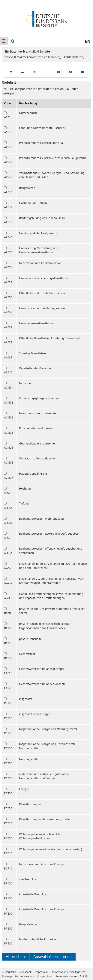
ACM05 (9, 447)
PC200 (8, 763)
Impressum (42, 972)
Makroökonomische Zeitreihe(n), (38, 57)
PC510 (8, 823)
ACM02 (9, 402)
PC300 (8, 778)
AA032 (8, 222)
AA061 (8, 312)
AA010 (8, 132)
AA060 (8, 297)
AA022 (8, 177)
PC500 (8, 808)
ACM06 (9, 462)
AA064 (8, 357)
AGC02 (8, 583)
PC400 (8, 793)
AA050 (8, 252)
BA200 (8, 658)
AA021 (8, 162)
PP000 (8, 883)
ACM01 (9, 387)
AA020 (8, 147)
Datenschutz (45, 976)
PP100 (8, 898)
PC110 (8, 718)
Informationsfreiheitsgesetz (68, 972)
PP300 (8, 928)
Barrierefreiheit (25, 976)
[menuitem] (4, 41)
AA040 (8, 237)
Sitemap (7, 976)
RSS (84, 976)
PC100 (8, 703)
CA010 (8, 673)
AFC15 (8, 523)
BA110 (8, 643)
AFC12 (8, 508)
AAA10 (8, 117)
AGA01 (8, 568)
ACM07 (9, 478)
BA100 (8, 628)
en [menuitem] (88, 41)
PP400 (8, 943)
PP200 (8, 913)
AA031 (8, 207)
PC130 (8, 748)
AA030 (8, 192)
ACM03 (9, 417)
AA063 (8, 342)
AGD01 (8, 598)
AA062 (8, 327)
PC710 (8, 868)
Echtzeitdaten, (73, 57)
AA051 (8, 267)
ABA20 (8, 372)
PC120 (8, 733)
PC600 (8, 838)
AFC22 (8, 553)
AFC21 (8, 538)
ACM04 (9, 433)
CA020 (8, 688)
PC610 (8, 853)
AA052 (8, 282)
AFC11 (8, 493)
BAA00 (8, 613)
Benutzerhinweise (66, 976)
